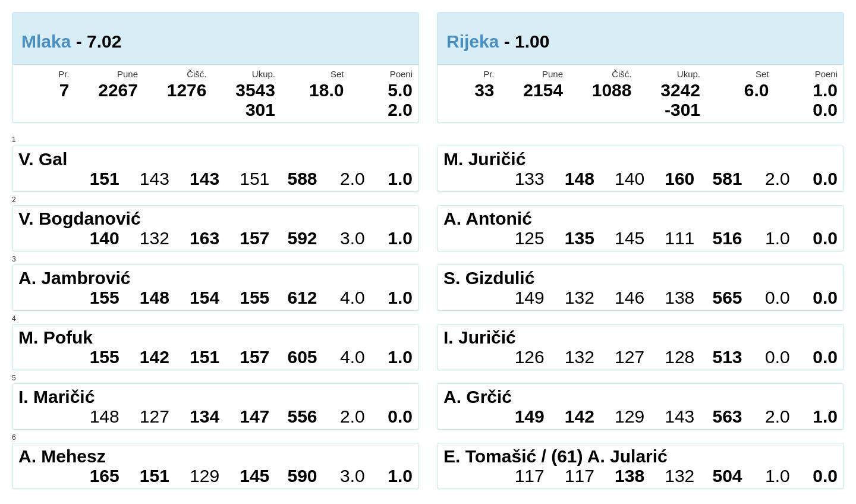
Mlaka (46, 41)
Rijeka (473, 41)
